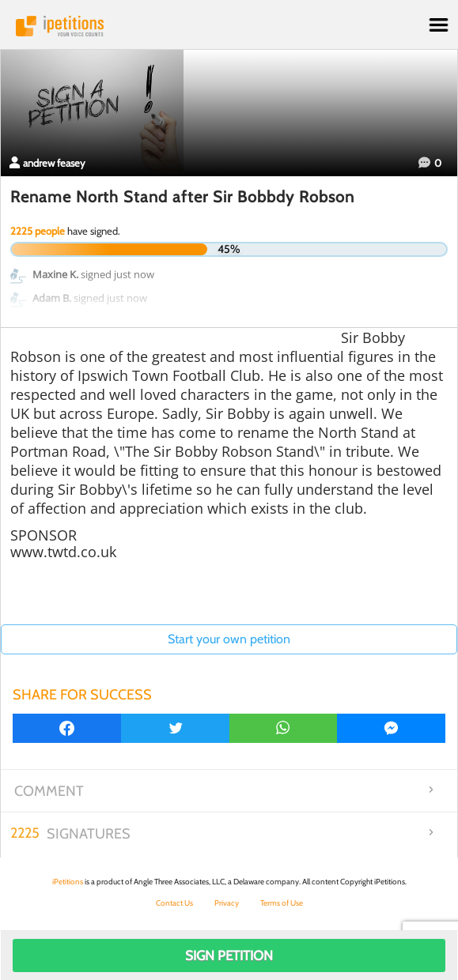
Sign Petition (229, 955)
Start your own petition (229, 639)
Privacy (227, 903)
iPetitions (229, 26)
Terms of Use (282, 903)
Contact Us (174, 903)
